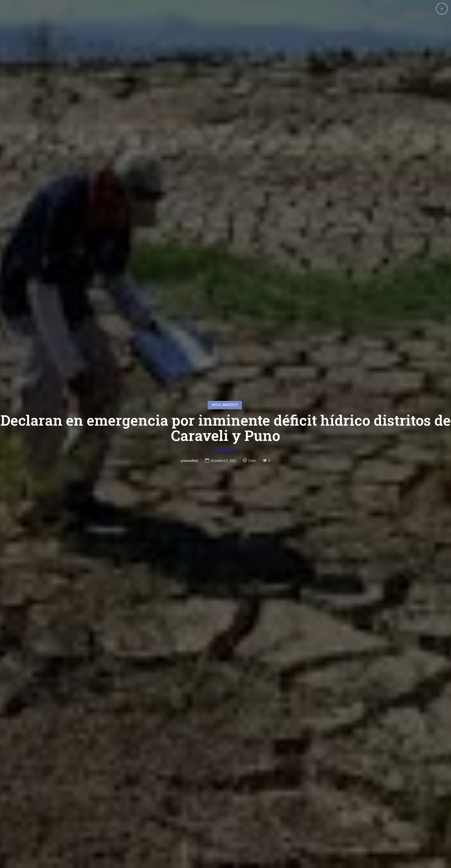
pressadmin (190, 426)
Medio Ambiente (225, 370)
